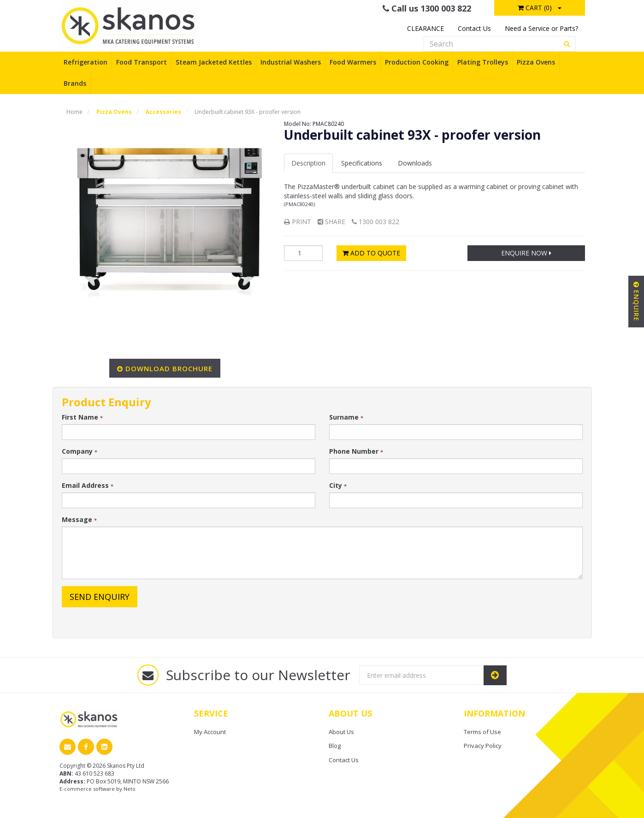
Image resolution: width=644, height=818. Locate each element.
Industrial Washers (291, 62)
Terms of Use (482, 732)
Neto (130, 789)
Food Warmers (353, 62)
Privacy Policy (483, 746)
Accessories (163, 112)
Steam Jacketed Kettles (214, 62)
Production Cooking (417, 62)
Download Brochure (169, 368)
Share (331, 222)
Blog (335, 746)
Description (308, 163)
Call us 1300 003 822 (427, 8)
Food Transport (142, 62)
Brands (75, 83)
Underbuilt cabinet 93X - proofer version (248, 112)
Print (298, 222)
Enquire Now (526, 253)
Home (74, 112)
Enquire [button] (636, 302)
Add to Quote (371, 253)
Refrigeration (86, 62)
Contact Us (474, 28)
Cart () (535, 8)
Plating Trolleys (483, 62)
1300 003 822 (375, 222)
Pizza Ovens (536, 62)
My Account (210, 732)
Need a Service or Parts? (541, 28)
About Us (341, 732)
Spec (362, 163)
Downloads (415, 163)
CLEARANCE (425, 28)
